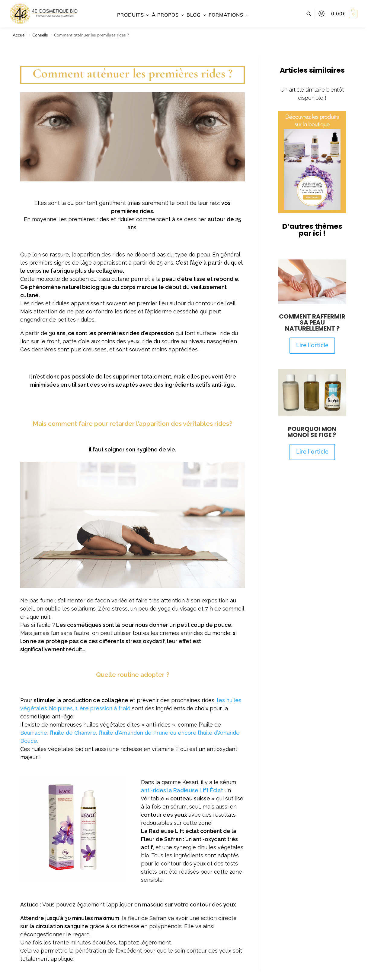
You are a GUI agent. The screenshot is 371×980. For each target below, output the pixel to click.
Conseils (40, 35)
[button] (344, 14)
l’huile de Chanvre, (74, 733)
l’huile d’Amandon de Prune (134, 733)
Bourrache (34, 733)
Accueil (19, 35)
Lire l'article (312, 345)
